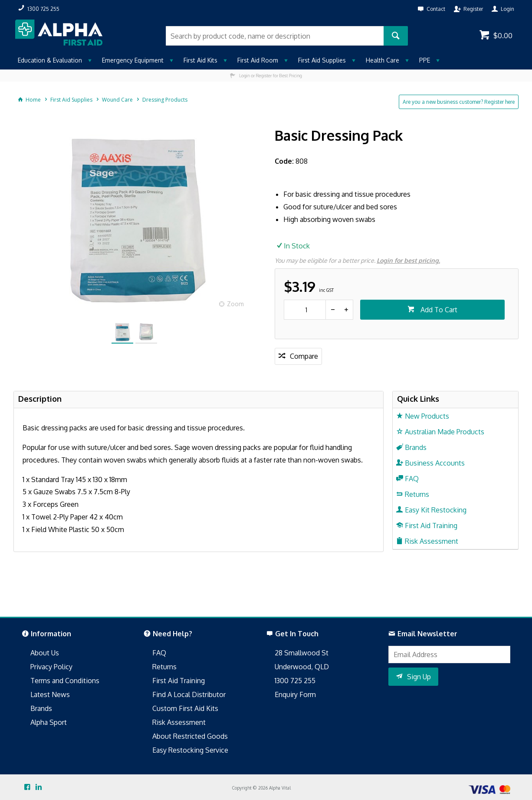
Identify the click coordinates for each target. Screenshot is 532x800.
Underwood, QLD (302, 667)
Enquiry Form (295, 694)
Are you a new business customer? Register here (459, 102)
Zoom (235, 304)
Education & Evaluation (50, 60)
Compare (304, 356)
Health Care (383, 60)
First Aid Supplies (322, 60)
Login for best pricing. (408, 260)
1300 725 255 (295, 681)
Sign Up (419, 677)
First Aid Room (258, 60)
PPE (425, 60)
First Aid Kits (200, 60)
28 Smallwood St (302, 653)
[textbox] (275, 36)
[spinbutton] (305, 310)
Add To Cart (438, 310)
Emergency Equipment (133, 60)
